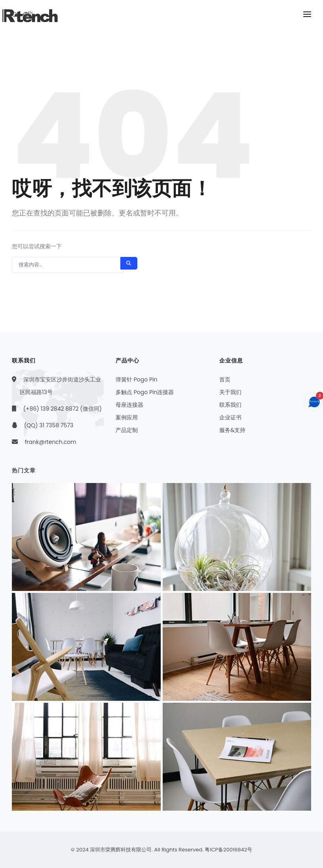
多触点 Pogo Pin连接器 (145, 392)
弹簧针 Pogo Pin (136, 379)
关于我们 (230, 392)
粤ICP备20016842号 (228, 850)
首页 (225, 379)
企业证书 (230, 417)
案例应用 (127, 417)
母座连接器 (129, 405)
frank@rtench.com (51, 442)
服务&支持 (232, 430)
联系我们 (230, 405)
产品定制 (127, 430)
